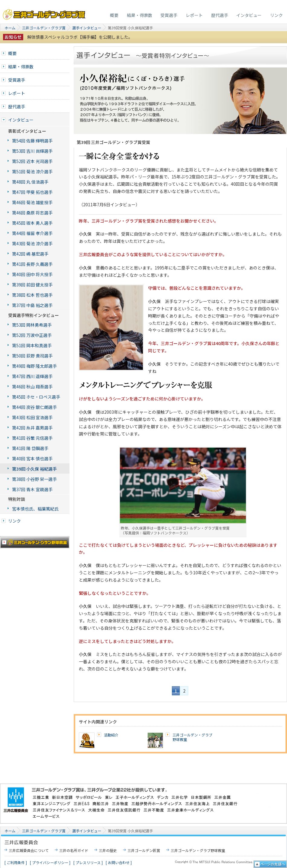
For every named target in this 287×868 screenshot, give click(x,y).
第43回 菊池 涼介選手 (32, 243)
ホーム (10, 28)
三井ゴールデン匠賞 (144, 850)
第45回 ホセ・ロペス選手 (36, 397)
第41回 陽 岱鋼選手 (30, 448)
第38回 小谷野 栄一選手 (34, 479)
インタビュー (249, 15)
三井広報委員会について (29, 850)
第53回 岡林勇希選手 (32, 325)
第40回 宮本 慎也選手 (32, 458)
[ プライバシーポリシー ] (50, 862)
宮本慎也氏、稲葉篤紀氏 (35, 509)
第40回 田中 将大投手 (32, 274)
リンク (276, 15)
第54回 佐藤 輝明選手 (32, 141)
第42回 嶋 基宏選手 (30, 254)
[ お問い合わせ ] (119, 862)
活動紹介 (111, 735)
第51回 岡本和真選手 (32, 345)
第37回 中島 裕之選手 (32, 305)
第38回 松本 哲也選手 (32, 295)
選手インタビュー (87, 28)
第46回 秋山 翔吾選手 (32, 387)
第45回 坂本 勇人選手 (32, 223)
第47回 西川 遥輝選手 (32, 376)
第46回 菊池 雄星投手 (32, 202)
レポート (194, 15)
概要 (114, 15)
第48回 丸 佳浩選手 (30, 182)
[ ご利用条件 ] (16, 862)
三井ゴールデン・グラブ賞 (45, 13)
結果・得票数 (140, 15)
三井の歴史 (108, 850)
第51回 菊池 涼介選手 (32, 171)
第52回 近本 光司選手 (32, 161)
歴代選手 (220, 15)
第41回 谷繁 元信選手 (32, 438)
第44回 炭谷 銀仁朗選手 (34, 407)
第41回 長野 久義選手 (32, 264)
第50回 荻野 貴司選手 (32, 356)
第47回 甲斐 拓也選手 (32, 192)
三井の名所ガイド (74, 850)
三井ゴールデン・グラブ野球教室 (192, 737)
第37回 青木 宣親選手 (32, 489)
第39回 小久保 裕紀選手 (34, 469)
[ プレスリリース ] (88, 862)
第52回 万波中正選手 (32, 335)
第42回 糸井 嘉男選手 (32, 428)
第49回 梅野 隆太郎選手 (34, 366)
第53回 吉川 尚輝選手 (32, 151)
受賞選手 (169, 15)
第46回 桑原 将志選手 (32, 213)
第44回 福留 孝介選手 (32, 233)
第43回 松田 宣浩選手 (32, 417)
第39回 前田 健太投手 (32, 285)
